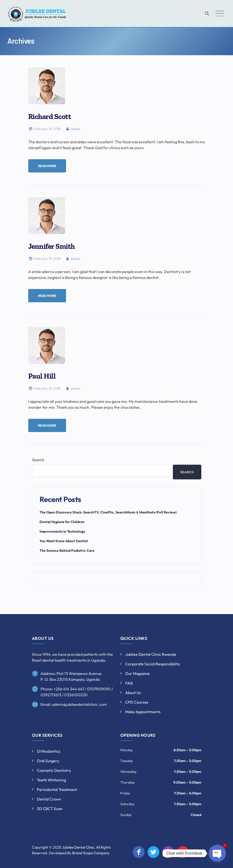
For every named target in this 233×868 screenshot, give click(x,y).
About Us (133, 693)
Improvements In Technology (62, 531)
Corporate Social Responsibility (153, 664)
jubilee (73, 129)
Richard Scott (50, 117)
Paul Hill (42, 376)
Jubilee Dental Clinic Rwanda (151, 654)
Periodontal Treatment (57, 789)
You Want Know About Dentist (64, 541)
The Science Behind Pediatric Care (67, 551)
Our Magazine (137, 673)
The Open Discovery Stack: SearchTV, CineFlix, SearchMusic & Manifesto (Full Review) (108, 512)
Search (38, 460)
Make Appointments (143, 712)
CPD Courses (137, 702)
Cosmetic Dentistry (54, 770)
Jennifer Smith (52, 246)
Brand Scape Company (91, 853)
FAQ (129, 683)
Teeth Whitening (51, 780)
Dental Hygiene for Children (62, 522)
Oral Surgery (48, 761)
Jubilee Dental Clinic (78, 847)
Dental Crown (49, 799)
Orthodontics (49, 751)
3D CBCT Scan (50, 809)
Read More (47, 166)
